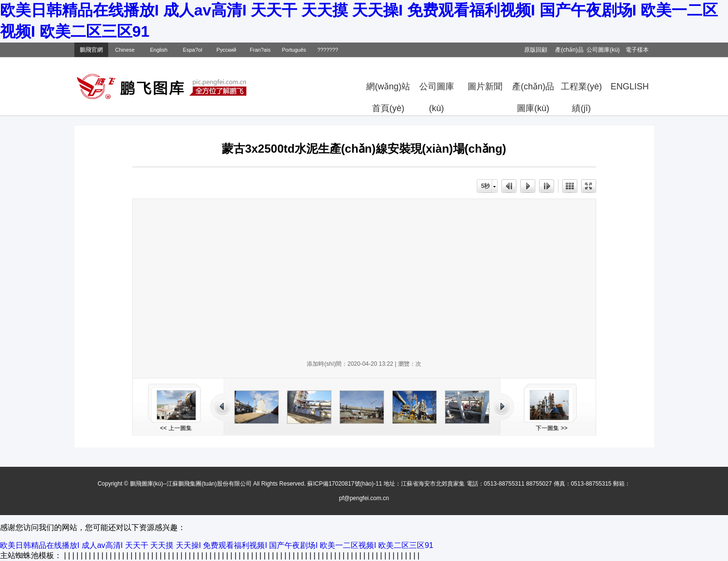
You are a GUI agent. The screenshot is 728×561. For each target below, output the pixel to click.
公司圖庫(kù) (603, 50)
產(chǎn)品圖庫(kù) (533, 90)
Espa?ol (193, 50)
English (158, 50)
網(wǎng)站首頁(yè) (388, 90)
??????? (328, 50)
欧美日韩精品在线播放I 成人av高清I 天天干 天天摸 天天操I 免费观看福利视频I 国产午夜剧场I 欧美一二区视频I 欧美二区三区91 (217, 545)
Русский (226, 50)
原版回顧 (536, 50)
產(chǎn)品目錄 (569, 52)
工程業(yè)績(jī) (581, 90)
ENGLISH (630, 86)
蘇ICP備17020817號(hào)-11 (345, 484)
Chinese (125, 50)
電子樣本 (637, 50)
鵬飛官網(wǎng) (91, 52)
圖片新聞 (485, 86)
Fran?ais (260, 50)
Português (294, 50)
